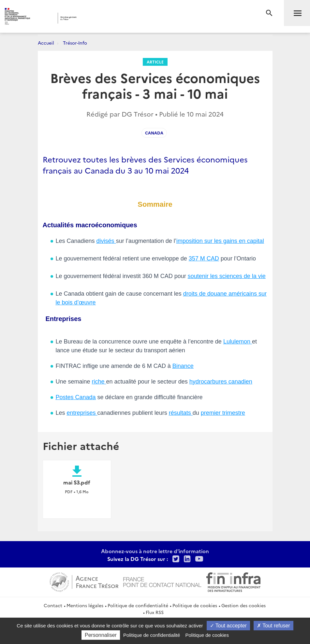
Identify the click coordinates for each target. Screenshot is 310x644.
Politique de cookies (195, 605)
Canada (154, 133)
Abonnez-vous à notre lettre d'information (155, 551)
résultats (181, 413)
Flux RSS (155, 612)
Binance (183, 366)
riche (99, 382)
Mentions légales (85, 605)
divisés (106, 241)
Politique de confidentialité (138, 605)
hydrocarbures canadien (221, 382)
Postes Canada (76, 397)
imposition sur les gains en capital (220, 241)
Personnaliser (101, 635)
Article (155, 62)
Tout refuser (273, 626)
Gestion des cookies (244, 605)
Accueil (46, 43)
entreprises (82, 413)
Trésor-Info (75, 43)
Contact (53, 605)
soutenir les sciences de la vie (227, 276)
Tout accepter (228, 626)
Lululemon (238, 342)
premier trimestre (223, 413)
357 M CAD (204, 259)
